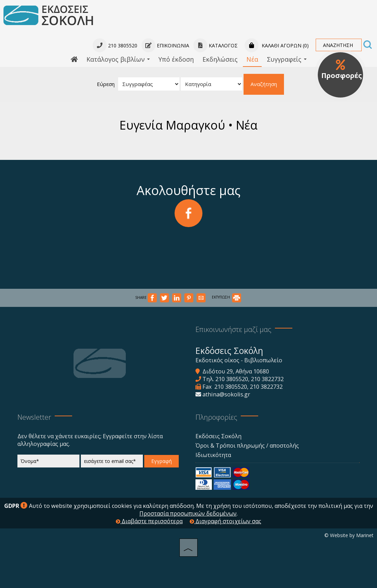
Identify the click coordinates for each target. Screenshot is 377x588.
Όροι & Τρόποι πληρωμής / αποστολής (247, 446)
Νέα (252, 59)
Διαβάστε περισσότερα (149, 521)
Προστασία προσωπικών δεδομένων (188, 513)
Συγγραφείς (287, 59)
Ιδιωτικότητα (213, 455)
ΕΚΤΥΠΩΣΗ (226, 297)
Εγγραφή (161, 461)
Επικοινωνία (165, 45)
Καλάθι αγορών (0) (277, 45)
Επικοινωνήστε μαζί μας (233, 329)
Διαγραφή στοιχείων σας (225, 521)
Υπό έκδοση (176, 59)
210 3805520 (232, 379)
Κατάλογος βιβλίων (118, 59)
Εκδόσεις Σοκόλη (218, 436)
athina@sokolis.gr (226, 394)
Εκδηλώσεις (220, 59)
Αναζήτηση (264, 84)
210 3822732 (267, 379)
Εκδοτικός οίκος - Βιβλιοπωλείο (239, 360)
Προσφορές (342, 70)
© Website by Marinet (349, 535)
